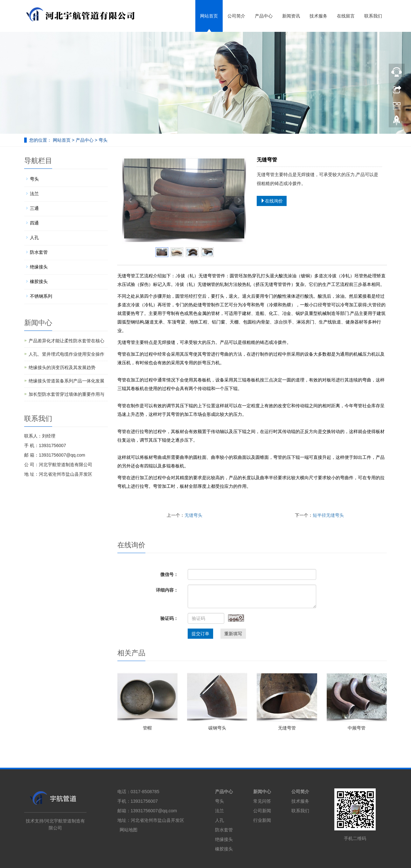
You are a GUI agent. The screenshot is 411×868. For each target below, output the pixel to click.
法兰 (34, 194)
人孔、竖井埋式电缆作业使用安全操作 (66, 354)
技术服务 (318, 16)
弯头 (102, 140)
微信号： (169, 574)
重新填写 (233, 634)
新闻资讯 (291, 16)
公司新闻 (262, 811)
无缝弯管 (287, 728)
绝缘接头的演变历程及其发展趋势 (62, 367)
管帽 (147, 728)
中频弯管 (357, 728)
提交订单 (200, 634)
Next (239, 200)
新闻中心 (262, 792)
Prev (130, 200)
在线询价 (272, 201)
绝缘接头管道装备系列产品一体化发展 (66, 381)
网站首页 (209, 16)
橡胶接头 (39, 281)
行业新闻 (262, 820)
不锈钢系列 (41, 296)
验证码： (169, 618)
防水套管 (39, 252)
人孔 (34, 238)
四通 (34, 223)
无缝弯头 (193, 515)
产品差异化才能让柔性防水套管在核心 (66, 341)
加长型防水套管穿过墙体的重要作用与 (66, 394)
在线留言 (346, 16)
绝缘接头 (39, 267)
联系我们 (373, 16)
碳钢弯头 (217, 728)
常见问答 (262, 801)
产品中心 (264, 16)
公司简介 (236, 16)
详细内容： (167, 590)
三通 (34, 208)
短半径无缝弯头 (328, 515)
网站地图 (129, 830)
